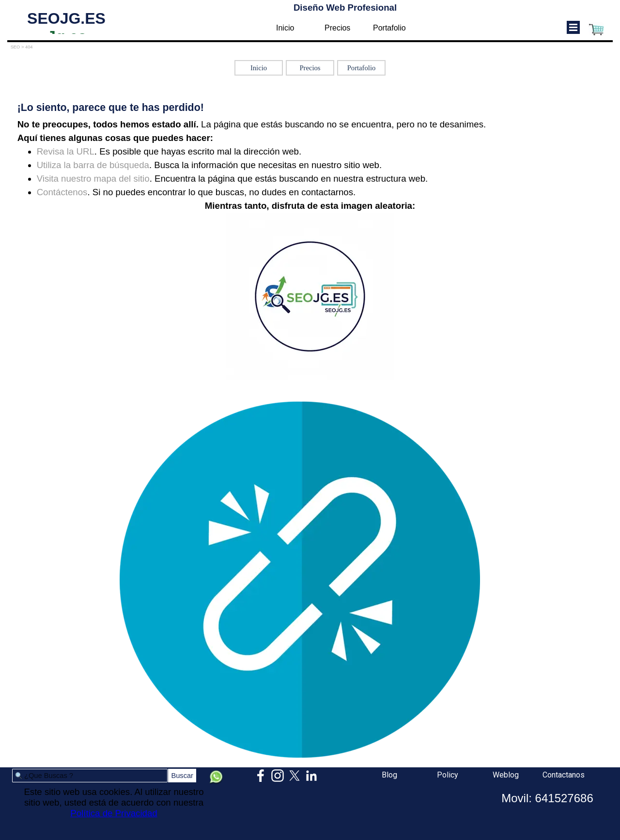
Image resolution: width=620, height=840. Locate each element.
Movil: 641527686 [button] (547, 798)
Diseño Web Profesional (345, 8)
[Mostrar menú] (573, 27)
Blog (389, 775)
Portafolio (389, 28)
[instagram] (278, 776)
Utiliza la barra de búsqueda (93, 165)
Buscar (182, 776)
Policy (448, 775)
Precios (337, 28)
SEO (15, 47)
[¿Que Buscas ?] (90, 776)
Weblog (506, 775)
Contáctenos (62, 192)
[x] (294, 776)
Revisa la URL (66, 151)
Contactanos (564, 775)
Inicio (285, 28)
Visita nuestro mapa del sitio (93, 179)
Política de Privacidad (114, 813)
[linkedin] (311, 776)
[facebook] (261, 776)
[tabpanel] (310, 241)
